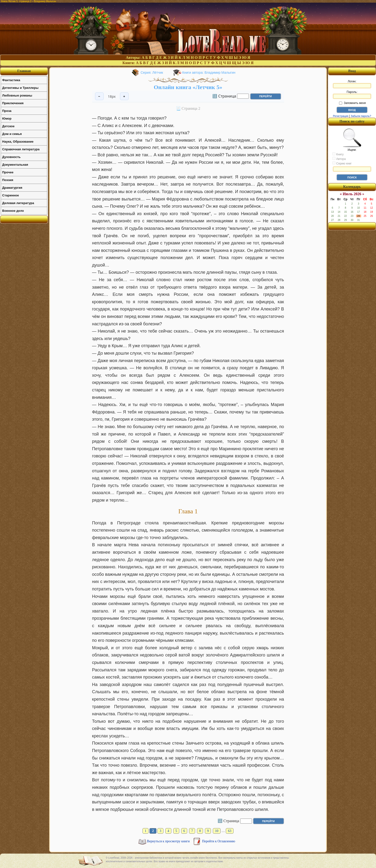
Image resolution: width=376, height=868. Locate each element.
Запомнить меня (352, 103)
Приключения (13, 103)
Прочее (8, 172)
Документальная (15, 165)
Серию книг (342, 163)
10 (217, 831)
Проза (7, 111)
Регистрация (340, 116)
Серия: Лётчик (152, 73)
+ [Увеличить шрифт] (124, 96)
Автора (339, 159)
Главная (24, 71)
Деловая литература (18, 203)
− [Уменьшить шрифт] (99, 96)
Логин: (352, 84)
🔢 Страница (224, 96)
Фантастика (11, 80)
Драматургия (12, 188)
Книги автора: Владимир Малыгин (209, 73)
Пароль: (352, 95)
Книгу (338, 154)
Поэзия (8, 180)
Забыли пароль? (361, 116)
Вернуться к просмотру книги (169, 841)
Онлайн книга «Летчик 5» (188, 87)
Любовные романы (17, 95)
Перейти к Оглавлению (219, 841)
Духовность (11, 157)
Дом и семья (12, 134)
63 (230, 831)
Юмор (7, 118)
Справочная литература (21, 149)
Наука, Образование (18, 142)
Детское (8, 126)
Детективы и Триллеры (20, 88)
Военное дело (13, 211)
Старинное (11, 195)
